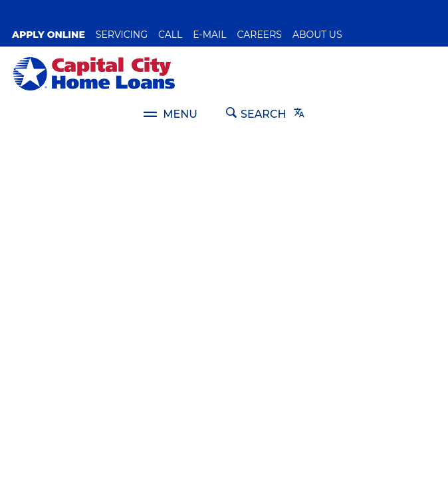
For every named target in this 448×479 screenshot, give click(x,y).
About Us (317, 35)
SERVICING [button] (122, 35)
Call (170, 35)
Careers (260, 35)
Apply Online (49, 35)
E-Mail (209, 35)
